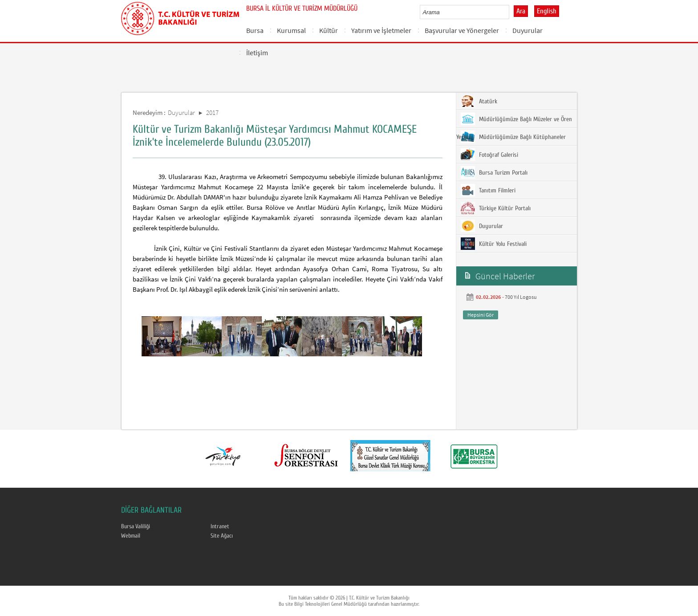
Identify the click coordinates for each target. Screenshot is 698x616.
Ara (521, 11)
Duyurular (528, 30)
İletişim (257, 53)
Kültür (329, 30)
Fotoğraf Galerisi (489, 155)
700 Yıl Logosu (521, 297)
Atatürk (479, 101)
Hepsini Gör (481, 315)
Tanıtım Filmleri (488, 190)
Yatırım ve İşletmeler (381, 30)
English (547, 11)
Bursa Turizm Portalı (494, 172)
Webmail (131, 536)
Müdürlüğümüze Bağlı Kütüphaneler (513, 137)
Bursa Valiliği (136, 526)
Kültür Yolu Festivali (494, 244)
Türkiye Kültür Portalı (496, 208)
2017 (212, 112)
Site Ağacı (222, 536)
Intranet (220, 526)
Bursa (255, 30)
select (512, 12)
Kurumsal (291, 30)
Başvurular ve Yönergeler (462, 30)
